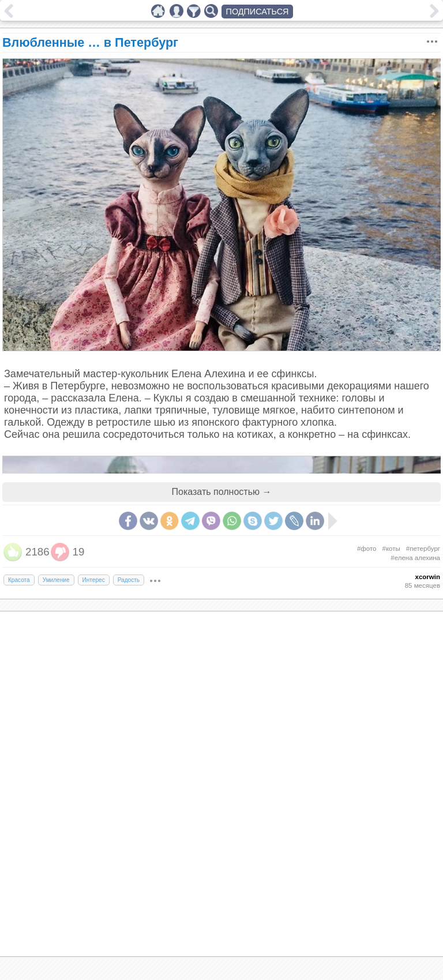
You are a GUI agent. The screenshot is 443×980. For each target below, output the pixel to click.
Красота (19, 580)
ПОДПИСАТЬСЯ (258, 12)
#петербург (423, 549)
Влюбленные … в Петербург (90, 42)
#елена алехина (415, 558)
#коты (391, 549)
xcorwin (427, 577)
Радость (129, 580)
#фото (367, 549)
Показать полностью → (222, 492)
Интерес (94, 580)
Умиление (56, 580)
